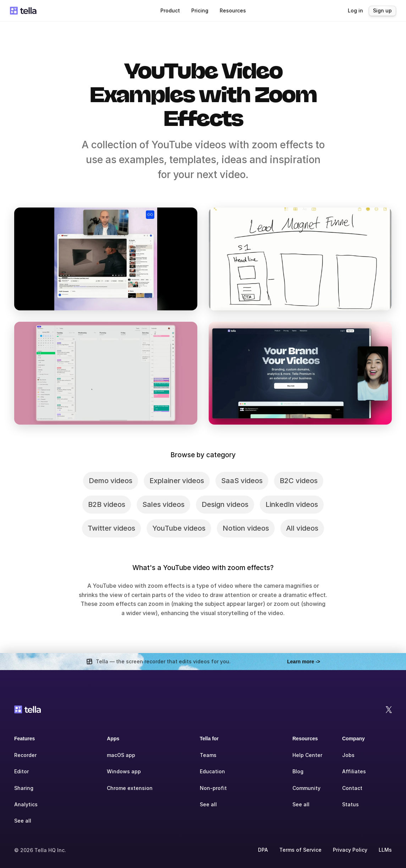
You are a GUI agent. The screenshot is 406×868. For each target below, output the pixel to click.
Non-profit (213, 788)
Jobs (348, 755)
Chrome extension (130, 788)
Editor (21, 771)
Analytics (26, 804)
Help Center (307, 755)
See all (23, 821)
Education (212, 771)
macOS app (121, 755)
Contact (352, 788)
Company (353, 739)
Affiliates (354, 771)
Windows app (124, 771)
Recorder (25, 755)
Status (350, 804)
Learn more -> (304, 662)
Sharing (24, 788)
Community (306, 788)
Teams (208, 755)
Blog (298, 771)
